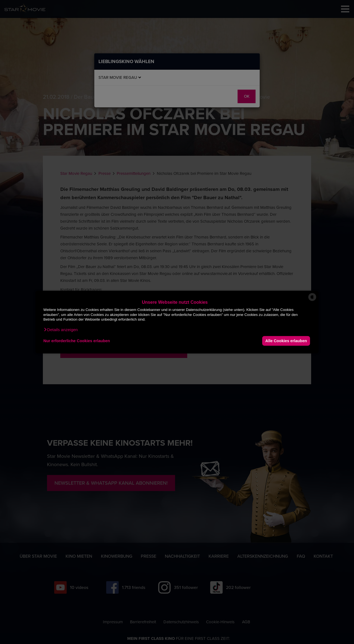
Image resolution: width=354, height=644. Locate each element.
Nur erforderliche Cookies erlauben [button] (77, 341)
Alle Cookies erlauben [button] (286, 341)
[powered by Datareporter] (312, 301)
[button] (61, 329)
